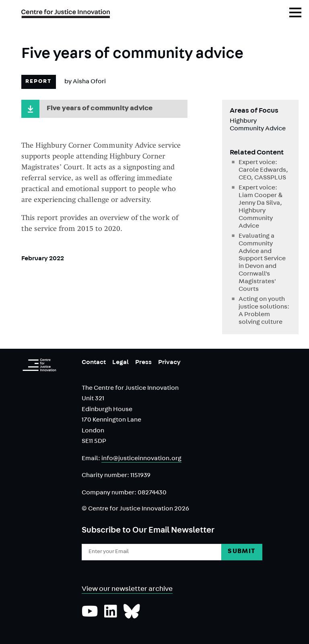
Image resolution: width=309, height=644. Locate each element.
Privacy (169, 363)
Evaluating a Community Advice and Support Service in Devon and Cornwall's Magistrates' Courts (262, 263)
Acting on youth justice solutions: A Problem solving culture (264, 311)
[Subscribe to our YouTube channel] (90, 615)
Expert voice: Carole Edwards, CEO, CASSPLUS (263, 171)
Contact (94, 363)
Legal (121, 363)
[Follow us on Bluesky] (132, 615)
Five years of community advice (100, 109)
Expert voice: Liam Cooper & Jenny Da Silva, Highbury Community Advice (261, 207)
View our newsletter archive (127, 590)
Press (143, 363)
